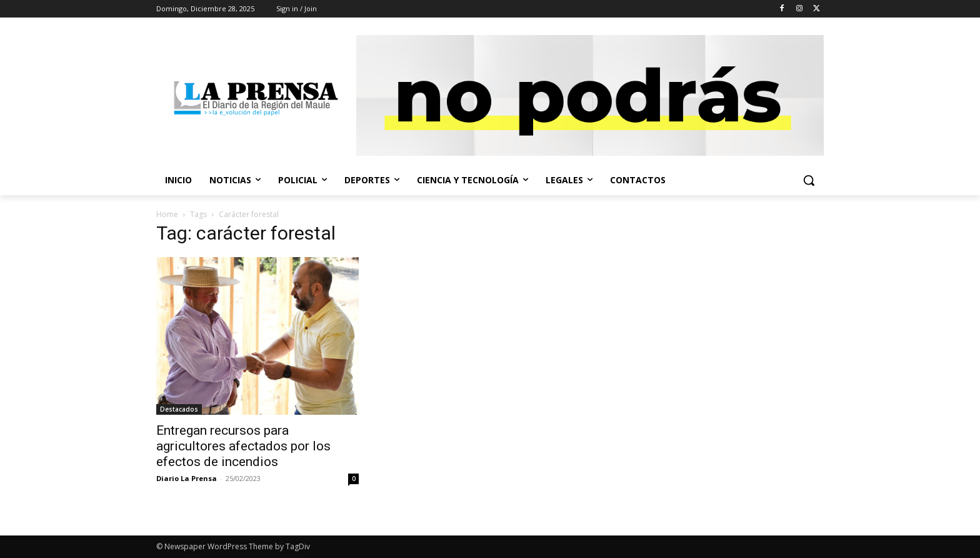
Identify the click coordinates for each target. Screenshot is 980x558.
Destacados (179, 409)
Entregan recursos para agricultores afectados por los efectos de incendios (243, 446)
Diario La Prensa (187, 478)
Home (167, 214)
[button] (809, 180)
